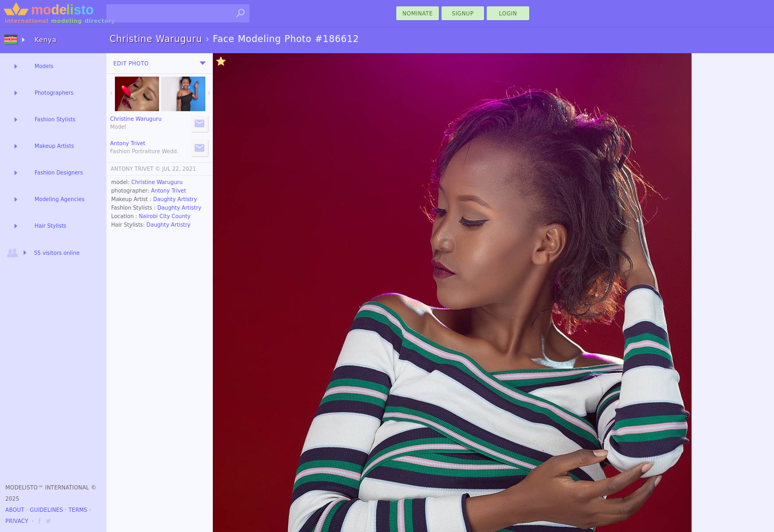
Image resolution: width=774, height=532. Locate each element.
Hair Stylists (51, 226)
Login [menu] (508, 14)
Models (44, 66)
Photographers (54, 93)
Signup (463, 14)
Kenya (46, 40)
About (15, 510)
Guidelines (47, 510)
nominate (418, 14)
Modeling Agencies (60, 199)
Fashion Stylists (55, 119)
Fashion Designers (59, 173)
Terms (78, 510)
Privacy (17, 521)
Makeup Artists (54, 146)
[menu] (203, 63)
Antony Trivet (169, 191)
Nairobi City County (165, 216)
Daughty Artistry (175, 199)
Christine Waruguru (157, 182)
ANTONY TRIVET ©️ (136, 169)
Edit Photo (131, 64)
